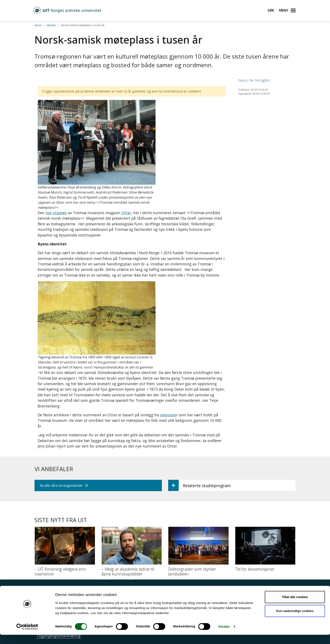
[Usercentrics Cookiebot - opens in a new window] (27, 636)
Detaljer (224, 636)
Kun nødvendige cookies (295, 620)
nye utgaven (56, 213)
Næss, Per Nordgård (254, 80)
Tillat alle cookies (295, 606)
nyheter (51, 25)
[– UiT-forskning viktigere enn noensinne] (65, 553)
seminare (168, 415)
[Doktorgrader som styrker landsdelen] (198, 553)
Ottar (126, 213)
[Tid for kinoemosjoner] (265, 551)
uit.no (38, 25)
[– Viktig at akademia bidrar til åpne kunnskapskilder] (132, 553)
